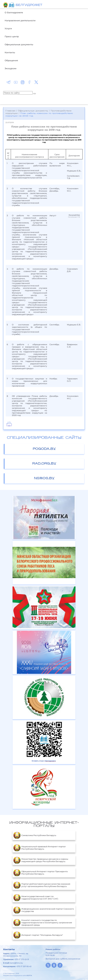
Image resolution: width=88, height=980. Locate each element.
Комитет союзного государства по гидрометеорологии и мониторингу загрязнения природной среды (43, 922)
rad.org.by (44, 464)
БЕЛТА (29, 975)
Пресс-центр (12, 36)
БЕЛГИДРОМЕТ (29, 5)
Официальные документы (19, 44)
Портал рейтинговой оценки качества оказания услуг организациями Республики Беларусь (42, 885)
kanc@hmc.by (16, 963)
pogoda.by (44, 449)
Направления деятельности (20, 20)
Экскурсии (11, 68)
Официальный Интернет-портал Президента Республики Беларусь (40, 873)
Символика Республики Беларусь (35, 835)
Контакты (10, 52)
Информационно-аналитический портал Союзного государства (44, 910)
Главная (10, 111)
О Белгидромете (14, 12)
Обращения (11, 60)
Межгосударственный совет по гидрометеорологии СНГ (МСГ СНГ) (36, 898)
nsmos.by (44, 478)
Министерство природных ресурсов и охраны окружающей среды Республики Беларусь (41, 860)
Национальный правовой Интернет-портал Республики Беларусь (40, 848)
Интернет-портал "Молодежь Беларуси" (38, 935)
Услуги (8, 28)
